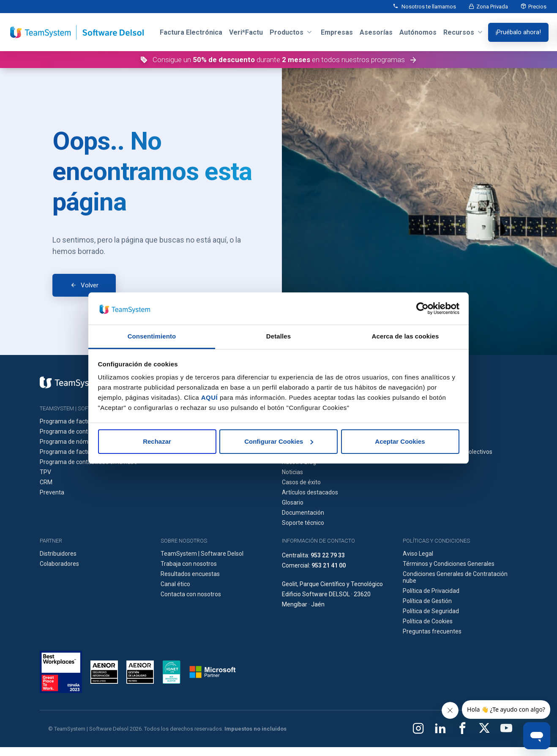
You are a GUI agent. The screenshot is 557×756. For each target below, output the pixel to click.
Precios (537, 7)
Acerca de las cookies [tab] (405, 336)
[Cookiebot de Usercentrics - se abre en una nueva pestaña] (422, 308)
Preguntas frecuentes (432, 631)
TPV (45, 472)
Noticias (292, 472)
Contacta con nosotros (191, 594)
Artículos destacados (310, 492)
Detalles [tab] (278, 336)
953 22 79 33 (328, 555)
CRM (46, 482)
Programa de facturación (73, 421)
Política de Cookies (428, 621)
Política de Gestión (427, 601)
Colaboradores (59, 564)
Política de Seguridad (431, 611)
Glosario (293, 502)
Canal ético (175, 584)
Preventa (52, 492)
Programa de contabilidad (74, 431)
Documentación (303, 513)
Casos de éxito (301, 482)
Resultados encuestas (190, 574)
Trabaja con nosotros (189, 564)
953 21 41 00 (329, 565)
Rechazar (157, 441)
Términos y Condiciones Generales (449, 564)
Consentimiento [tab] (152, 336)
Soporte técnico (303, 523)
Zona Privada (492, 7)
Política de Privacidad (431, 591)
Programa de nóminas (70, 442)
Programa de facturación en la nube (88, 452)
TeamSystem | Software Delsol (202, 554)
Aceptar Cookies (400, 441)
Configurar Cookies (279, 441)
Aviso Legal (418, 554)
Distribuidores (58, 554)
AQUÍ (210, 397)
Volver (90, 285)
